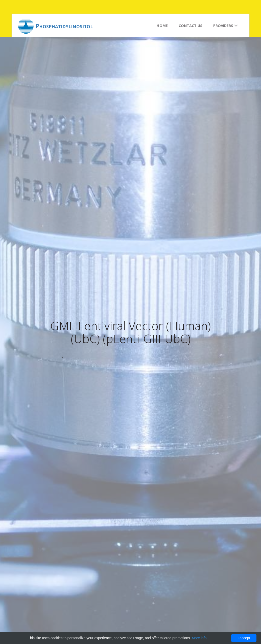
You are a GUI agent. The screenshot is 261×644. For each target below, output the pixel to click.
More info (199, 638)
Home (162, 26)
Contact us (191, 26)
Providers (226, 26)
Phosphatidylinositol (64, 26)
